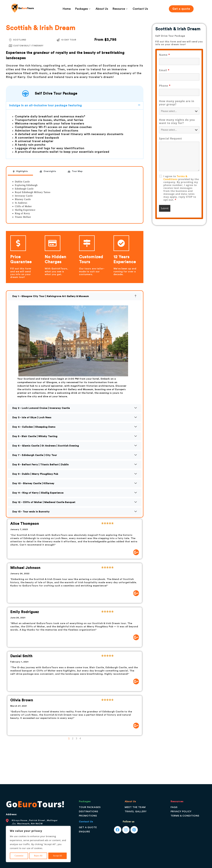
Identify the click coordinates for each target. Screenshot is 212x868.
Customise (19, 856)
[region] (38, 844)
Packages (83, 9)
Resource (121, 9)
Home (67, 9)
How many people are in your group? (177, 103)
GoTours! (35, 804)
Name (164, 55)
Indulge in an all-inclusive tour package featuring (45, 105)
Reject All (38, 856)
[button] (75, 105)
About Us (102, 9)
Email (164, 70)
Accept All (57, 856)
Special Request (170, 138)
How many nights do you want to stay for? (177, 121)
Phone (165, 86)
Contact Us (140, 9)
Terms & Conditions (175, 178)
